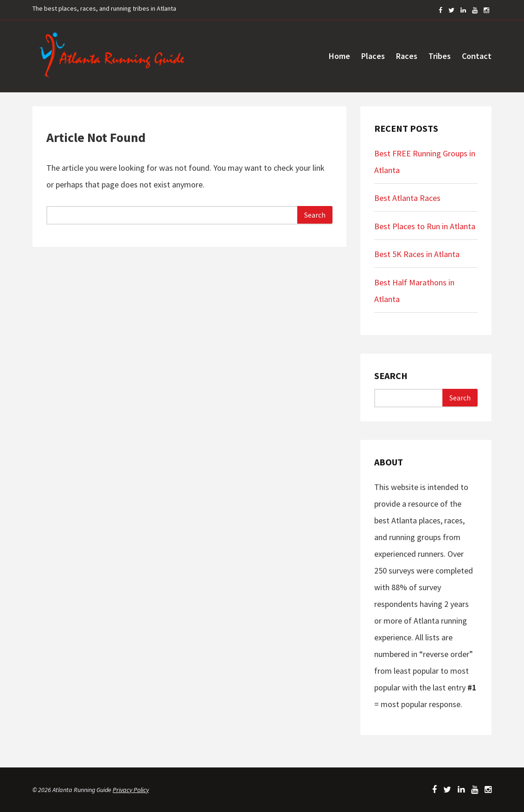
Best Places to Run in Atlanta (425, 226)
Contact (477, 56)
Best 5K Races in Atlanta (417, 254)
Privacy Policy (131, 790)
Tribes (440, 56)
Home (339, 56)
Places (373, 56)
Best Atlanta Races (407, 198)
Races (407, 56)
